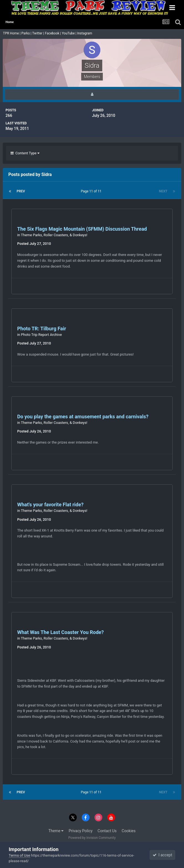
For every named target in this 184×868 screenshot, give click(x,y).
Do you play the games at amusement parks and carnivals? (83, 417)
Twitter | (39, 33)
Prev (21, 191)
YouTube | (70, 33)
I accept (162, 855)
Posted (34, 244)
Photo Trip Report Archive (41, 335)
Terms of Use (20, 855)
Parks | (27, 33)
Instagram (85, 33)
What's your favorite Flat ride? (50, 505)
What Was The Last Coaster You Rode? (60, 632)
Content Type (25, 153)
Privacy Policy (81, 831)
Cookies (129, 831)
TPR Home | (11, 33)
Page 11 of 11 (92, 191)
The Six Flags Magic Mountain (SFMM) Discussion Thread (82, 229)
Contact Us (107, 831)
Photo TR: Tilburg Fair (42, 329)
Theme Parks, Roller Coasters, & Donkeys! (54, 235)
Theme (56, 831)
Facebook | (53, 33)
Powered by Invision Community (92, 838)
